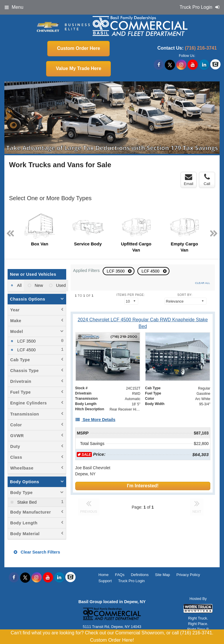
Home (104, 575)
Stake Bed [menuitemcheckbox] (26, 502)
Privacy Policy (188, 575)
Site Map (162, 575)
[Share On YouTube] (193, 65)
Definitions (140, 575)
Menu (14, 7)
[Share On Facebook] (159, 65)
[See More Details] (95, 420)
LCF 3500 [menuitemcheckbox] (26, 341)
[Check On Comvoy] (215, 65)
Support (105, 581)
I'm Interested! (143, 486)
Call (207, 180)
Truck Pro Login (131, 581)
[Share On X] (170, 65)
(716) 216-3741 (201, 48)
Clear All (203, 283)
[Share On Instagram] (181, 65)
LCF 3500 (116, 271)
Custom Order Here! (112, 640)
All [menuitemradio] (19, 285)
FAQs (120, 575)
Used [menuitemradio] (60, 285)
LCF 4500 (151, 271)
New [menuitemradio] (38, 285)
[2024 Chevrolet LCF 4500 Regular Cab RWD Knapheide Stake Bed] (143, 323)
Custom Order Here (78, 48)
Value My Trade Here (78, 68)
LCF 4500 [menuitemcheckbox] (26, 350)
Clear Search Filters (37, 552)
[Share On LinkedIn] (204, 65)
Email (189, 180)
